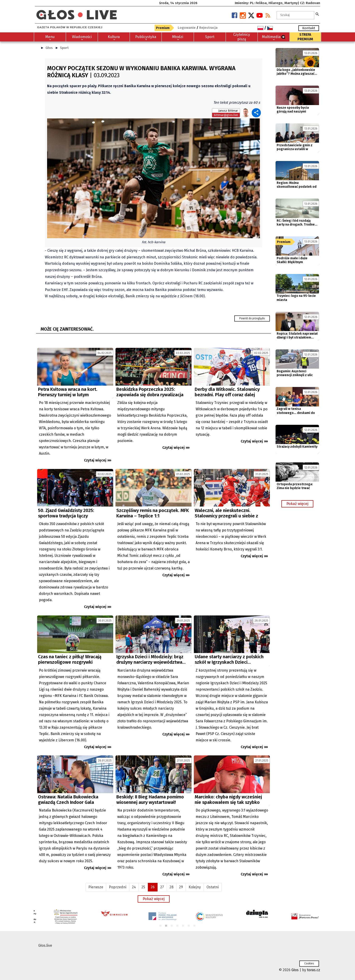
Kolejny (195, 887)
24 (134, 887)
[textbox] (295, 15)
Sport (64, 48)
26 (153, 887)
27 (162, 887)
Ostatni (213, 887)
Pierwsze (96, 887)
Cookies (309, 963)
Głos (49, 48)
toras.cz (314, 970)
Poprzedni (118, 887)
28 (172, 887)
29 (181, 887)
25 (143, 887)
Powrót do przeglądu (252, 318)
